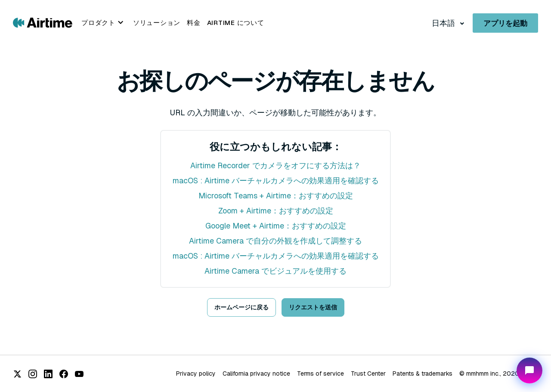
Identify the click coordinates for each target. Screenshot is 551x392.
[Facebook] (64, 374)
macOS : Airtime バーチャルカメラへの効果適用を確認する (276, 181)
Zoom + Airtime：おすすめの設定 (276, 211)
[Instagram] (33, 374)
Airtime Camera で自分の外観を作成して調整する (275, 241)
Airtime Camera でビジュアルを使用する (275, 271)
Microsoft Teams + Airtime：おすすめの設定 (276, 196)
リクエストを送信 (313, 307)
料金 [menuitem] (194, 23)
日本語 (444, 23)
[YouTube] (79, 374)
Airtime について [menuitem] (236, 23)
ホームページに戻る (241, 307)
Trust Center (368, 373)
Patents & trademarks (423, 373)
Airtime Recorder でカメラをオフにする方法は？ (275, 165)
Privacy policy (196, 373)
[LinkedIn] (48, 374)
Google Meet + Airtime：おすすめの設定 (276, 226)
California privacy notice (256, 373)
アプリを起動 (505, 23)
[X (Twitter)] (17, 374)
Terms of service (320, 373)
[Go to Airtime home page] (43, 22)
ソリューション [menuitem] (157, 23)
